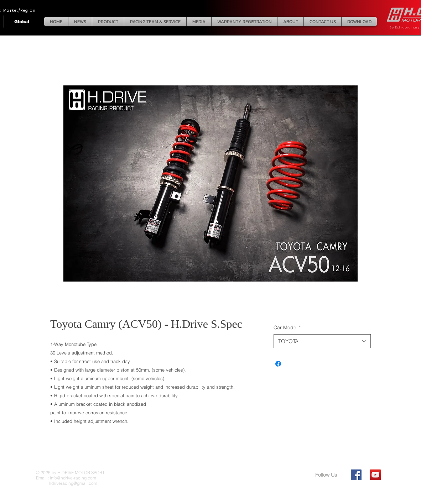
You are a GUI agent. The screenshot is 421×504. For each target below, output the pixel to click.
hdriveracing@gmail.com (67, 483)
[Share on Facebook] (278, 364)
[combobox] (322, 341)
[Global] (22, 22)
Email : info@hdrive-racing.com (66, 478)
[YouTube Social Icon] (375, 475)
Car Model (287, 327)
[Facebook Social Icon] (356, 475)
